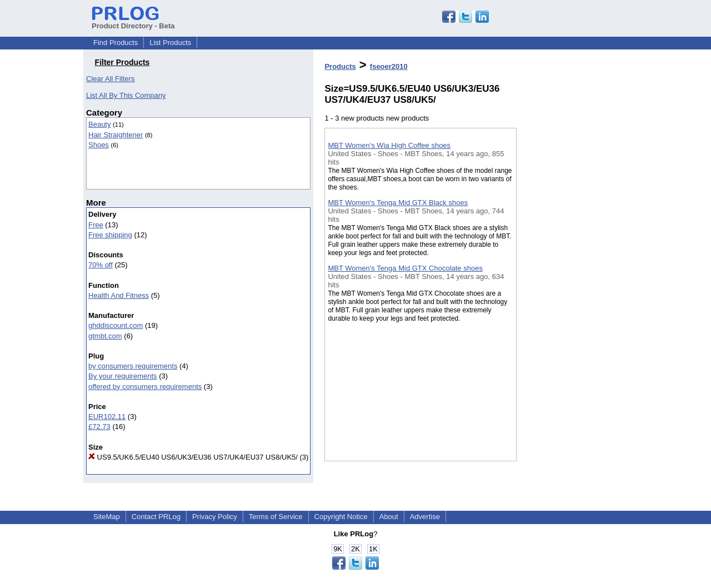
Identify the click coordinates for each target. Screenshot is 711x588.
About (389, 517)
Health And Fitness (119, 295)
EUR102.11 (107, 417)
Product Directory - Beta (133, 22)
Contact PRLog (156, 517)
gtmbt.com (105, 336)
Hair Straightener (116, 135)
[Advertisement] (572, 288)
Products (340, 66)
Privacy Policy (215, 517)
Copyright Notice (341, 517)
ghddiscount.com (116, 325)
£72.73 (99, 427)
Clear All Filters (110, 79)
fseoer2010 (389, 66)
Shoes (99, 145)
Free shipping (110, 235)
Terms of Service (276, 517)
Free (96, 225)
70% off (101, 265)
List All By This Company (126, 95)
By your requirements (123, 376)
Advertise (425, 517)
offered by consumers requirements (145, 387)
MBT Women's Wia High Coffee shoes (389, 145)
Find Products (116, 43)
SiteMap (107, 517)
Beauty (99, 124)
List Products (170, 43)
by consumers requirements (133, 366)
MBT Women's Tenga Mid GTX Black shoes (398, 203)
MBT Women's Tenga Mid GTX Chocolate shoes (405, 268)
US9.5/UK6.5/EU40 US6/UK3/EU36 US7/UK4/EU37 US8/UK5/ (193, 457)
